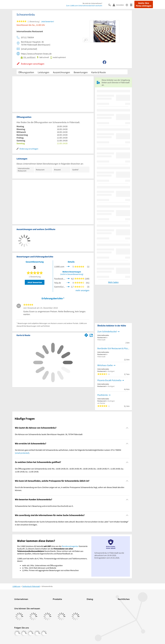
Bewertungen (81, 72)
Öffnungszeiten (26, 72)
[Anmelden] (119, 5)
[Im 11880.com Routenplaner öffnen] (86, 335)
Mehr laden (113, 282)
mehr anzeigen (82, 290)
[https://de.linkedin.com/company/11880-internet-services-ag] (37, 633)
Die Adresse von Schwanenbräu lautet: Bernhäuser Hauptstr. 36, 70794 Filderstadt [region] (49, 434)
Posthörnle (103, 395)
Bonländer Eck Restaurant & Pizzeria (113, 348)
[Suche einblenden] (111, 5)
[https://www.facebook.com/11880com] (17, 633)
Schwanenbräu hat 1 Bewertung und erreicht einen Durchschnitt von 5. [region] (44, 506)
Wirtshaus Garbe (105, 365)
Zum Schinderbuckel (107, 331)
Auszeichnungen (61, 72)
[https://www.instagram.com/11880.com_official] (24, 633)
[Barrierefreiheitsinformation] (128, 5)
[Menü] (132, 5)
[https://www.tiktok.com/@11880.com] (30, 633)
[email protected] (22, 453)
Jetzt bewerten (35, 282)
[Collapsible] (127, 428)
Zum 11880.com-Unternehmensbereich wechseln (84, 6)
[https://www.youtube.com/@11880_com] (44, 633)
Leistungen (44, 72)
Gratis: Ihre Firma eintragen (144, 4)
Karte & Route (99, 72)
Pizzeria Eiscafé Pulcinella (109, 380)
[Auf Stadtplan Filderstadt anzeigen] (91, 335)
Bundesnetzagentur (70, 546)
